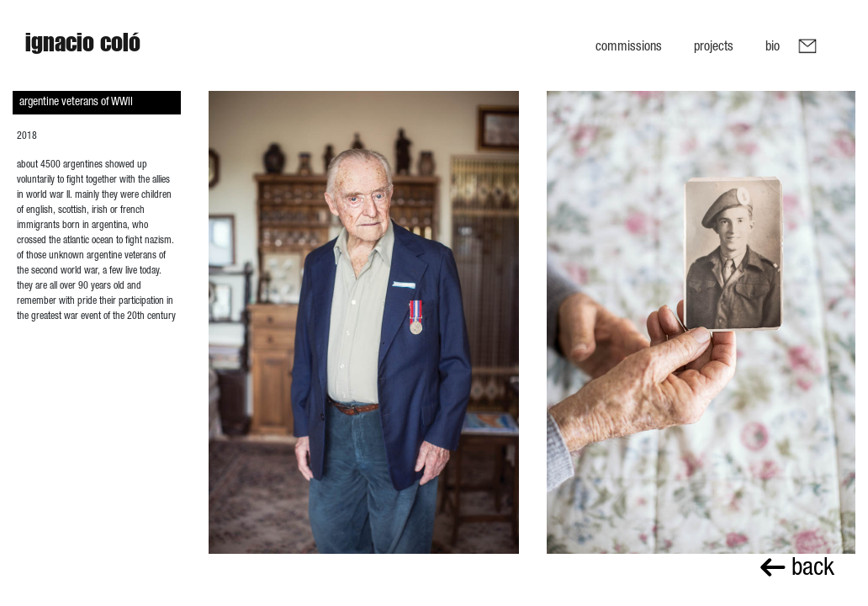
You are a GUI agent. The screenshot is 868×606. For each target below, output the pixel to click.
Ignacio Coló (83, 46)
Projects (714, 45)
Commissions (629, 45)
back (797, 566)
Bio (773, 45)
